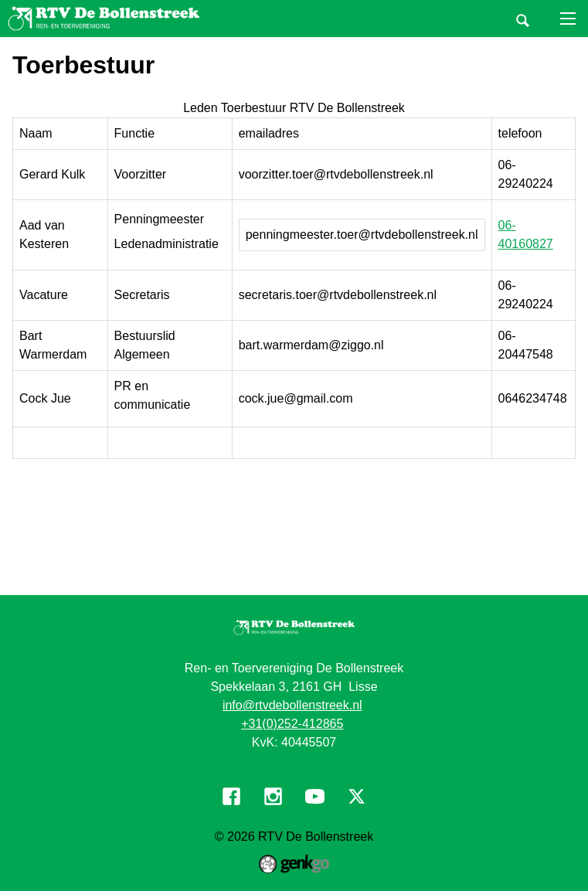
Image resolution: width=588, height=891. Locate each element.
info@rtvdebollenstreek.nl (292, 705)
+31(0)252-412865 (292, 724)
